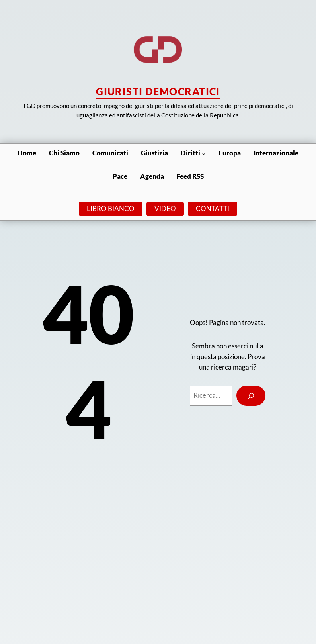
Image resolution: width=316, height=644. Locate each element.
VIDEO (165, 208)
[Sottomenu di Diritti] (204, 153)
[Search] (251, 395)
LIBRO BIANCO (111, 208)
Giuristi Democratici (158, 91)
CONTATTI (213, 208)
